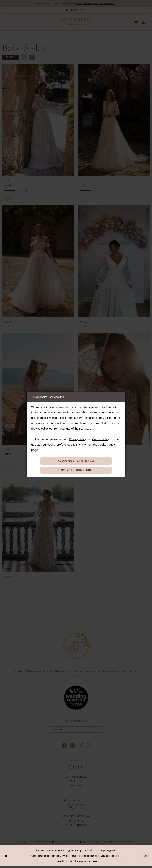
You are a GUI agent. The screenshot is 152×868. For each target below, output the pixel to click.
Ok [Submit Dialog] (145, 857)
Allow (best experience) (76, 460)
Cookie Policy (101, 438)
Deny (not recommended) (76, 470)
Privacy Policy (78, 438)
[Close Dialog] (6, 857)
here (94, 863)
